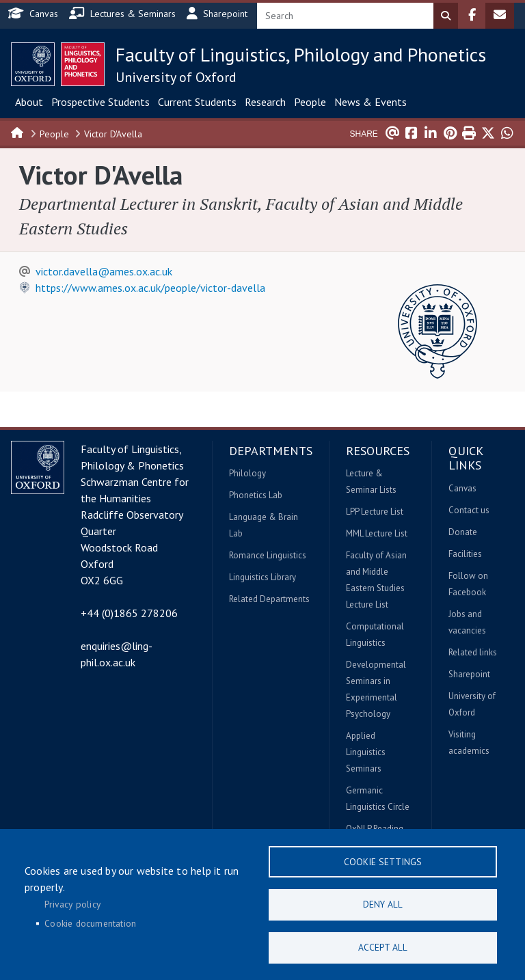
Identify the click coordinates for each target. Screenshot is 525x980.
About (29, 102)
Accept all (383, 947)
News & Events (371, 102)
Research (265, 102)
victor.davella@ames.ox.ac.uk (104, 271)
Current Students (197, 102)
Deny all (383, 902)
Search (446, 16)
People (310, 102)
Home (18, 132)
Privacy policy (72, 902)
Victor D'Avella (113, 134)
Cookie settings (383, 858)
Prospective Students (100, 102)
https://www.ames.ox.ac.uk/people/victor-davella (150, 288)
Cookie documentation (90, 921)
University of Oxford (176, 77)
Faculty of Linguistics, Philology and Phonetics (301, 54)
